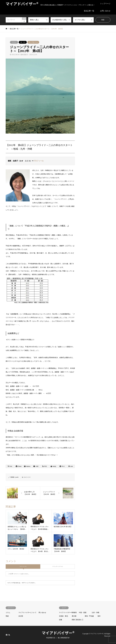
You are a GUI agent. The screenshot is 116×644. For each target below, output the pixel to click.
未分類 (21, 616)
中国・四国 (83, 613)
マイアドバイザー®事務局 (68, 613)
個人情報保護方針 (64, 638)
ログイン (24, 583)
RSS (9, 635)
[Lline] (36, 466)
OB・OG (23, 42)
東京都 (74, 616)
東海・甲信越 (89, 616)
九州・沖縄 (95, 613)
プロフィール (39, 161)
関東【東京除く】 (78, 620)
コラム (14, 42)
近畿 (61, 620)
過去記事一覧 (89, 11)
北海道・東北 (63, 616)
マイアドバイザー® (58, 633)
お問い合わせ (105, 11)
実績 (7, 616)
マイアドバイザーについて (27, 613)
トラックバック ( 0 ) (58, 566)
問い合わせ (42, 613)
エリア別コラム (33, 42)
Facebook (6, 635)
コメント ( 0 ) (23, 566)
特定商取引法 (51, 638)
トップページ (105, 4)
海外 (99, 616)
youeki (17, 477)
